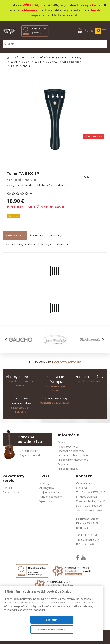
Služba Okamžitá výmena (73, 460)
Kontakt (7, 488)
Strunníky (77, 58)
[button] (7, 340)
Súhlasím (52, 620)
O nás (61, 442)
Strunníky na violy (20, 62)
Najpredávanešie (50, 492)
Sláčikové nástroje (24, 58)
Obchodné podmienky (71, 451)
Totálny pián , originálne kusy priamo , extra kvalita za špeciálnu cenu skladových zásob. (55, 10)
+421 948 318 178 (28, 451)
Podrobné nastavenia (52, 630)
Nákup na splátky (68, 469)
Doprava (63, 464)
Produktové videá (68, 447)
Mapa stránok (11, 492)
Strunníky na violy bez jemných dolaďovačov (58, 62)
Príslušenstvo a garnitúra (53, 58)
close (105, 5)
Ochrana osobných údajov (73, 455)
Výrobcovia (46, 501)
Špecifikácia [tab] (37, 235)
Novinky (44, 483)
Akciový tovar (48, 488)
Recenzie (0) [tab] (56, 235)
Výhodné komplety (51, 497)
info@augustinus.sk (29, 455)
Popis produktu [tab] (15, 235)
